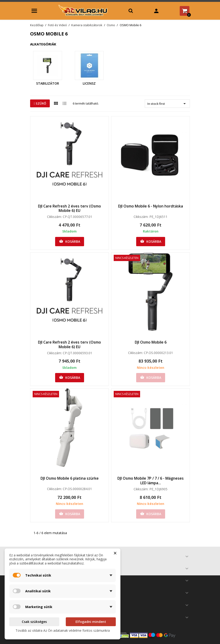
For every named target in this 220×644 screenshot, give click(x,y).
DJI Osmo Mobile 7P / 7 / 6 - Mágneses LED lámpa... (151, 481)
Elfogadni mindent (91, 622)
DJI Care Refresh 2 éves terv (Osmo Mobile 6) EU (69, 208)
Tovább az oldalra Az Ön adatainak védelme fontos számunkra (63, 630)
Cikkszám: (54, 217)
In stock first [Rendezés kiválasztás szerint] (167, 104)
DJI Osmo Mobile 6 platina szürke (70, 478)
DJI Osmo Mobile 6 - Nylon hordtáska (151, 206)
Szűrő (40, 103)
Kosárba (70, 241)
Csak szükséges (34, 622)
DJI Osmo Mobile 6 (151, 342)
